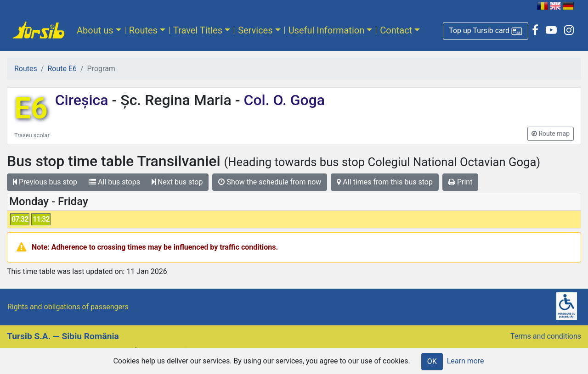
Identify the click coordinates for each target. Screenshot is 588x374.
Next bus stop (177, 182)
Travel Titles (198, 30)
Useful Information (327, 30)
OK (432, 361)
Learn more (466, 361)
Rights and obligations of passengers (68, 307)
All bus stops (114, 182)
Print (460, 182)
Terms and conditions (546, 336)
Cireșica (84, 100)
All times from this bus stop (385, 182)
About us (95, 30)
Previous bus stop (45, 182)
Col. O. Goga (283, 100)
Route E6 (62, 69)
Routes (143, 30)
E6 (31, 109)
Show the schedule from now (270, 182)
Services (255, 30)
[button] (486, 31)
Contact (396, 30)
